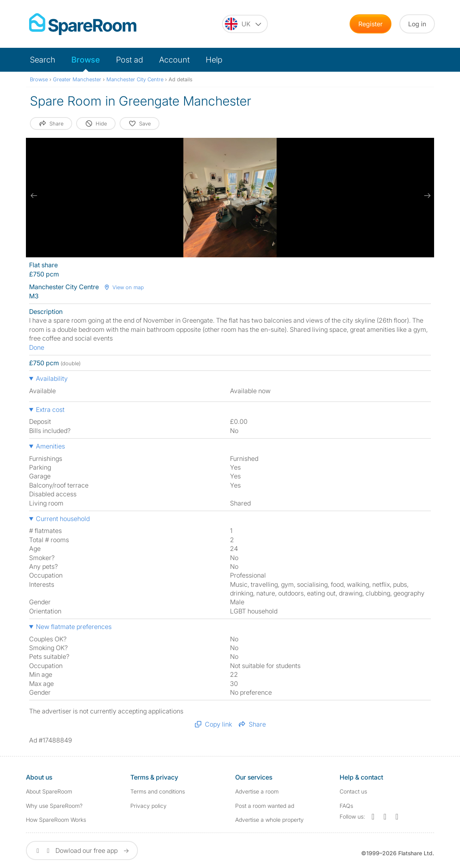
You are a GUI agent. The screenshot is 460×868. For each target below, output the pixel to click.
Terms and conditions (158, 791)
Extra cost (50, 410)
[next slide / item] (426, 196)
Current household (63, 519)
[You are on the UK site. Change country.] (245, 24)
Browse (86, 60)
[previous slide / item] (34, 196)
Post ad (130, 60)
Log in (417, 24)
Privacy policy (148, 806)
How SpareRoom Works (56, 820)
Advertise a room (257, 791)
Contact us (353, 791)
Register (371, 24)
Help (214, 60)
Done (37, 347)
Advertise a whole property (269, 820)
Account (174, 60)
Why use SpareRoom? (54, 806)
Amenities (50, 446)
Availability (52, 378)
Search (43, 60)
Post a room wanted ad (265, 806)
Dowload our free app (82, 850)
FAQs (346, 806)
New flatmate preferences (74, 627)
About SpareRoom (49, 791)
